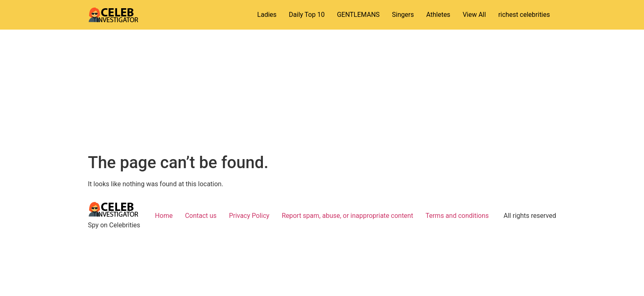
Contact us (201, 216)
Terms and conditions (457, 216)
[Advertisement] (322, 91)
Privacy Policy (249, 216)
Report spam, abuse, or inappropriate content (347, 216)
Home (164, 216)
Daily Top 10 (307, 15)
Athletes (438, 15)
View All (474, 15)
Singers (403, 15)
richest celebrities (524, 15)
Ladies (267, 15)
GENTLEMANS (358, 15)
